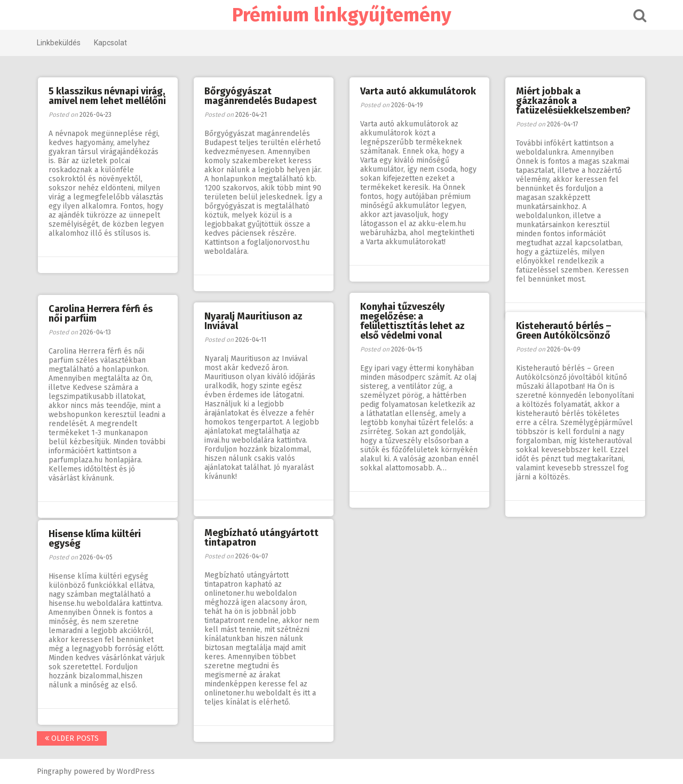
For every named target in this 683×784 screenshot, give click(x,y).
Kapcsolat (110, 43)
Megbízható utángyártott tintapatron (261, 538)
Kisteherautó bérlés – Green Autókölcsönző (564, 331)
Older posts (72, 738)
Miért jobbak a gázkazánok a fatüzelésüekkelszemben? (573, 101)
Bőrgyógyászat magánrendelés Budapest (261, 96)
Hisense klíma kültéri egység (95, 539)
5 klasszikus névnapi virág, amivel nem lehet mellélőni (107, 96)
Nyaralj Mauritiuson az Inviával (253, 321)
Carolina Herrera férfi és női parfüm (101, 314)
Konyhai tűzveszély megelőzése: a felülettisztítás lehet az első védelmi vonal (412, 321)
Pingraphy (54, 771)
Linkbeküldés (59, 43)
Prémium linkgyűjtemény (342, 15)
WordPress (136, 771)
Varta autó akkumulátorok (418, 91)
